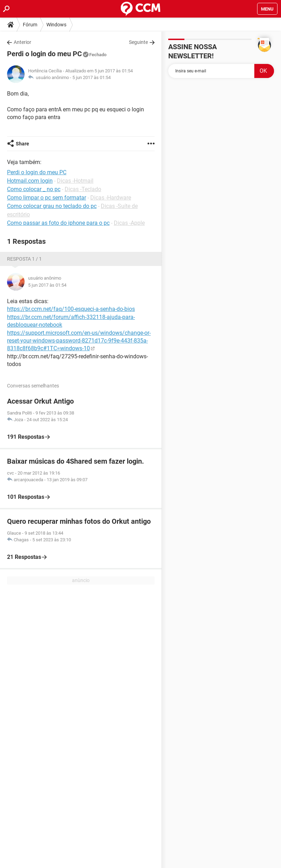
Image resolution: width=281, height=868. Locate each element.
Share (22, 144)
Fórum (30, 25)
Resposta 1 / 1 (24, 259)
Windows (56, 25)
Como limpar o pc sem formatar (47, 198)
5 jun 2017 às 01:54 (92, 77)
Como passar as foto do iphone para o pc (58, 223)
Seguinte (138, 42)
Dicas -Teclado (83, 189)
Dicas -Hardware (111, 198)
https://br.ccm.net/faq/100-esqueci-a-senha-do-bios (71, 309)
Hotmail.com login (30, 181)
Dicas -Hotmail (75, 181)
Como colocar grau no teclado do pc (52, 206)
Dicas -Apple (129, 223)
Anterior (22, 42)
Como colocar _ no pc (34, 189)
